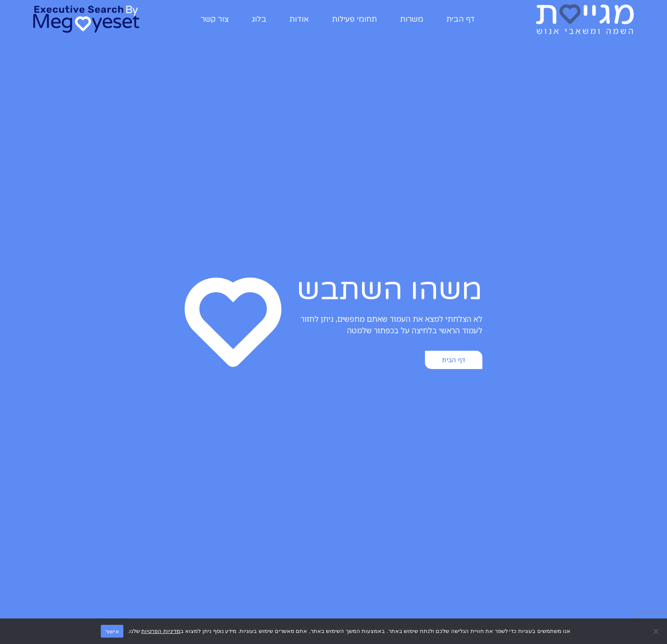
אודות (299, 19)
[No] (656, 631)
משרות (412, 19)
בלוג (259, 19)
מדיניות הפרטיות (161, 631)
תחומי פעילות (354, 19)
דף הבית (460, 19)
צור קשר (215, 19)
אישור (112, 631)
